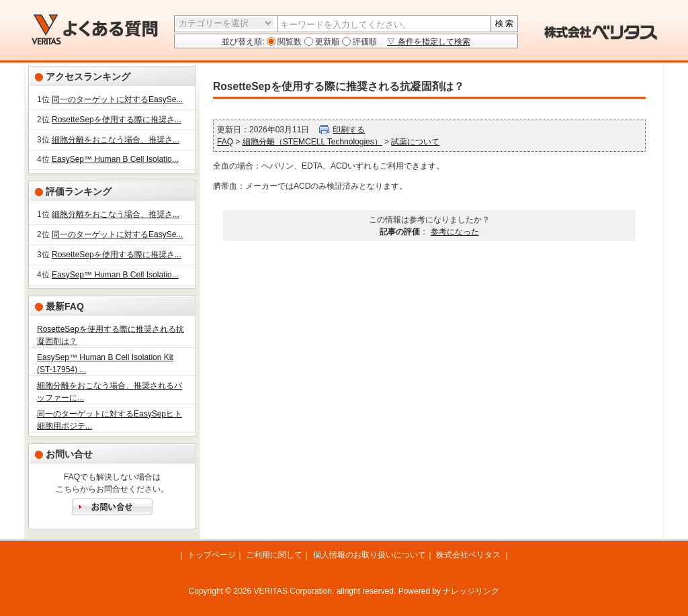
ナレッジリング (471, 591)
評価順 (364, 42)
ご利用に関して (274, 555)
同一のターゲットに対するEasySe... (117, 99)
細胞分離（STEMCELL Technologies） (312, 142)
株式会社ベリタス (468, 555)
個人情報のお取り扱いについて (370, 555)
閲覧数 (289, 42)
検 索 (504, 24)
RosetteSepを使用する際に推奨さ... (117, 120)
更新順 (326, 42)
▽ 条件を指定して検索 (428, 42)
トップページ (212, 555)
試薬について (415, 142)
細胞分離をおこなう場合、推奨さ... (116, 140)
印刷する (349, 130)
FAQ (225, 142)
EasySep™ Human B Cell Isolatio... (115, 159)
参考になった (455, 232)
